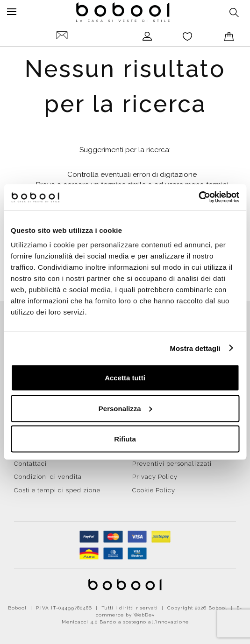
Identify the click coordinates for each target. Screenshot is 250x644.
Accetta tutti (125, 378)
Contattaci (30, 464)
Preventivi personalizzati (172, 464)
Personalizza (125, 408)
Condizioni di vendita (48, 477)
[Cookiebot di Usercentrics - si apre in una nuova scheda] (198, 197)
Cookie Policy (154, 490)
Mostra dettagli (195, 348)
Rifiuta (125, 439)
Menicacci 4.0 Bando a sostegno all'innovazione (125, 622)
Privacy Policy (155, 477)
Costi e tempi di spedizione (57, 490)
